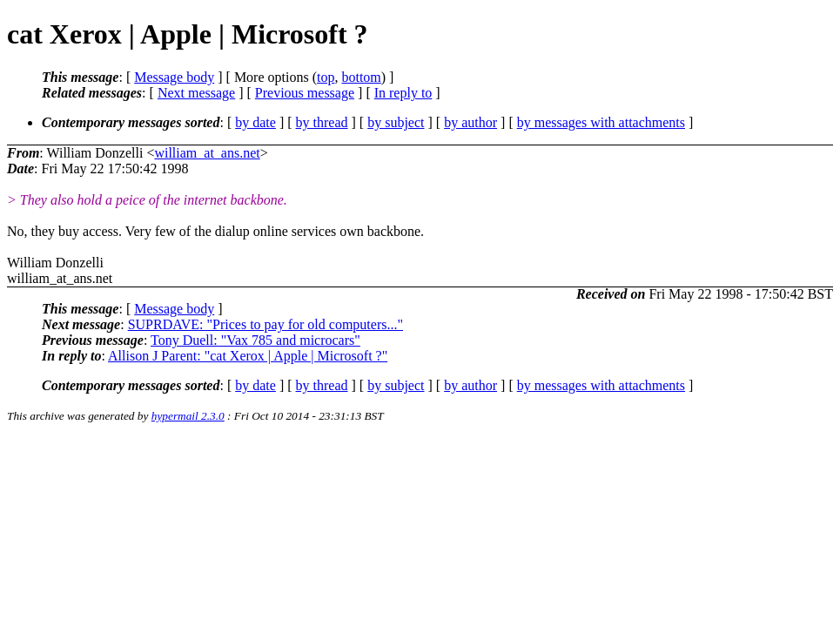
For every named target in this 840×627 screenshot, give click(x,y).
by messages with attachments (601, 122)
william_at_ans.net (207, 153)
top (326, 77)
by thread (322, 122)
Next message (196, 93)
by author (470, 122)
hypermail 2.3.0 (188, 416)
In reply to (403, 93)
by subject (396, 122)
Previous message (305, 93)
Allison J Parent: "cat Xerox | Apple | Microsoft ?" (248, 356)
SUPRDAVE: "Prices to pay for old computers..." (265, 324)
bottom (361, 77)
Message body (174, 77)
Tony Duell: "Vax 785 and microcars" (255, 340)
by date (255, 122)
